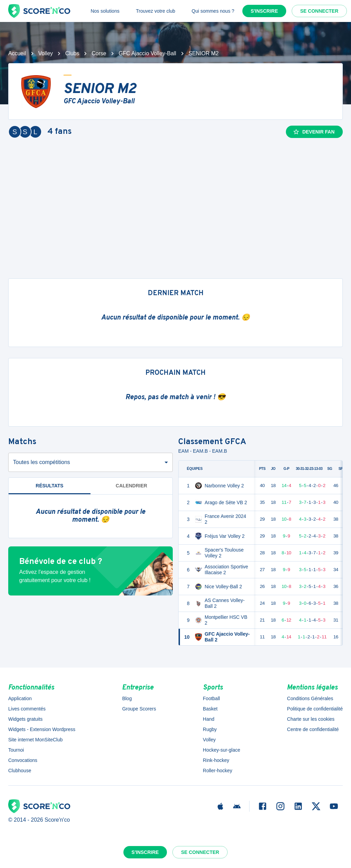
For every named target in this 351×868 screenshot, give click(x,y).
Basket (210, 709)
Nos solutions (105, 11)
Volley (46, 53)
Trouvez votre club (155, 11)
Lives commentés (27, 709)
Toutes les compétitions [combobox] (41, 462)
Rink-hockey (216, 760)
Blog (127, 698)
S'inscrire (264, 11)
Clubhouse (20, 771)
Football (211, 698)
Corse (99, 53)
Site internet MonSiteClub (35, 740)
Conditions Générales (310, 698)
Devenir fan (314, 132)
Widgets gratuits (25, 719)
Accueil (17, 53)
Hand (209, 719)
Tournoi (16, 750)
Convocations (23, 760)
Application (20, 698)
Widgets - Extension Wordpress (42, 729)
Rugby (210, 729)
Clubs (72, 53)
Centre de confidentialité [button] (313, 729)
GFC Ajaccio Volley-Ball (147, 53)
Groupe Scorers (139, 709)
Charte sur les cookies (311, 719)
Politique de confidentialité (315, 709)
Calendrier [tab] (132, 486)
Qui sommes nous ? (213, 11)
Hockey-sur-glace (222, 750)
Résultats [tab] (50, 486)
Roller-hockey (218, 771)
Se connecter (319, 11)
